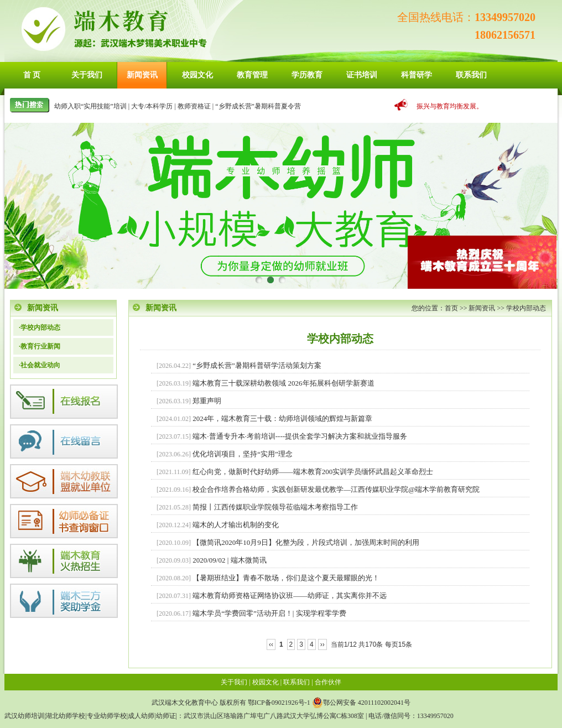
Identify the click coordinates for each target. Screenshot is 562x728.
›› (322, 644)
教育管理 (252, 75)
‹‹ (271, 644)
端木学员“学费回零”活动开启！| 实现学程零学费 (269, 613)
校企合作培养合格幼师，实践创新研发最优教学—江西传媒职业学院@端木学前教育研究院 (336, 489)
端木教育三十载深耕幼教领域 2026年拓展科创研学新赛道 (283, 383)
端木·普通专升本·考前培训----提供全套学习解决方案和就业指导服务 (300, 436)
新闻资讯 (142, 75)
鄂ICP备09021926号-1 (279, 703)
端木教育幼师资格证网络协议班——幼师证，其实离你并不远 (290, 596)
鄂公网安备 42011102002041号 (361, 703)
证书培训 (362, 75)
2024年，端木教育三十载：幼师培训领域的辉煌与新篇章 (282, 418)
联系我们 (471, 75)
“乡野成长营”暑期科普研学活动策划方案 (257, 365)
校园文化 (197, 75)
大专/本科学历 (152, 106)
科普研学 (417, 75)
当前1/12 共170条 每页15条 (371, 644)
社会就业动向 (40, 365)
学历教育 (307, 75)
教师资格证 (194, 106)
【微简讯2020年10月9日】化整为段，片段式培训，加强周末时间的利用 (306, 542)
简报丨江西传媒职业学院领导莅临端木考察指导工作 (275, 507)
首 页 (32, 75)
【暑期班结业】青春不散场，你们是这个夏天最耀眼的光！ (286, 578)
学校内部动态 (526, 308)
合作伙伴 (328, 682)
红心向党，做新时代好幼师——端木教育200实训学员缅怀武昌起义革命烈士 (313, 472)
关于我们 (87, 75)
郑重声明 (207, 401)
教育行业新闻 (40, 346)
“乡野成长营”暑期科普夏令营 (258, 106)
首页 (451, 308)
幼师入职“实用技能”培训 (90, 106)
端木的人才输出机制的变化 (236, 525)
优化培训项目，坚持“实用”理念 (243, 454)
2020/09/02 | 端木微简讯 (229, 560)
